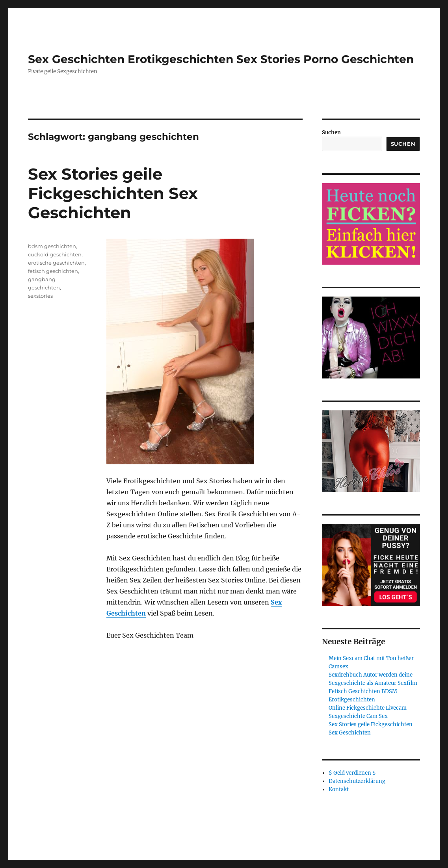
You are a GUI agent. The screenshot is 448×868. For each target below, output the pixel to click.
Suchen (331, 133)
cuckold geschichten (55, 254)
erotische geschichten (56, 263)
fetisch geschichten (53, 271)
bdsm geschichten (52, 246)
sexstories (40, 296)
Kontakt (339, 789)
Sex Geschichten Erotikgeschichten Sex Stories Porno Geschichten (221, 59)
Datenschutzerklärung (357, 781)
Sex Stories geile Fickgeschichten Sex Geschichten (113, 193)
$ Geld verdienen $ (352, 773)
